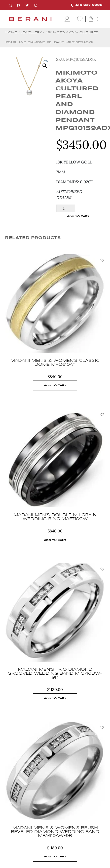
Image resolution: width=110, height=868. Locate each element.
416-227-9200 (87, 5)
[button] (102, 260)
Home (11, 32)
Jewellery (31, 32)
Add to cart (78, 216)
